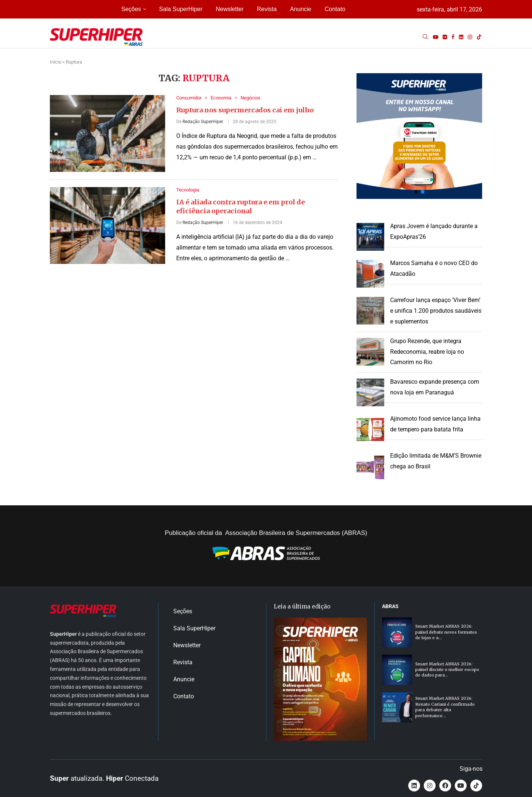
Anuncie (301, 9)
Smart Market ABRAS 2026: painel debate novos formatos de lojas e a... (446, 632)
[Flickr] (445, 37)
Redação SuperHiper (203, 122)
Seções (131, 9)
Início (56, 62)
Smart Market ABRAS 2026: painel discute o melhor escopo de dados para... (447, 670)
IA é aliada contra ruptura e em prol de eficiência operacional (241, 206)
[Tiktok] (479, 37)
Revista (267, 9)
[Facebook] (453, 37)
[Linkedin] (461, 37)
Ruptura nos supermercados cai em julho (245, 110)
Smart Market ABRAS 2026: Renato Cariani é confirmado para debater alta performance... (445, 707)
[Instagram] (470, 37)
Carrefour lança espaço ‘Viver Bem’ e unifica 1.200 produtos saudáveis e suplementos (436, 311)
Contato (335, 9)
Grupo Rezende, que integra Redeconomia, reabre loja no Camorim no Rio (427, 352)
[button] (419, 136)
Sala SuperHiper (181, 9)
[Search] (425, 37)
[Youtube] (436, 37)
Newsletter (230, 9)
